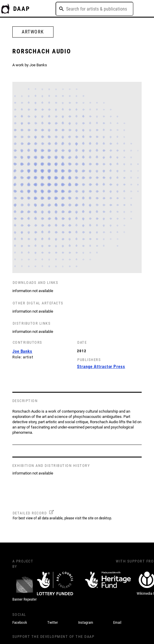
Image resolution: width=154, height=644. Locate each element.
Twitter (53, 622)
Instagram (86, 622)
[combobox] (94, 9)
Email (117, 622)
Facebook (20, 622)
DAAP (22, 9)
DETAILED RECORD (30, 513)
